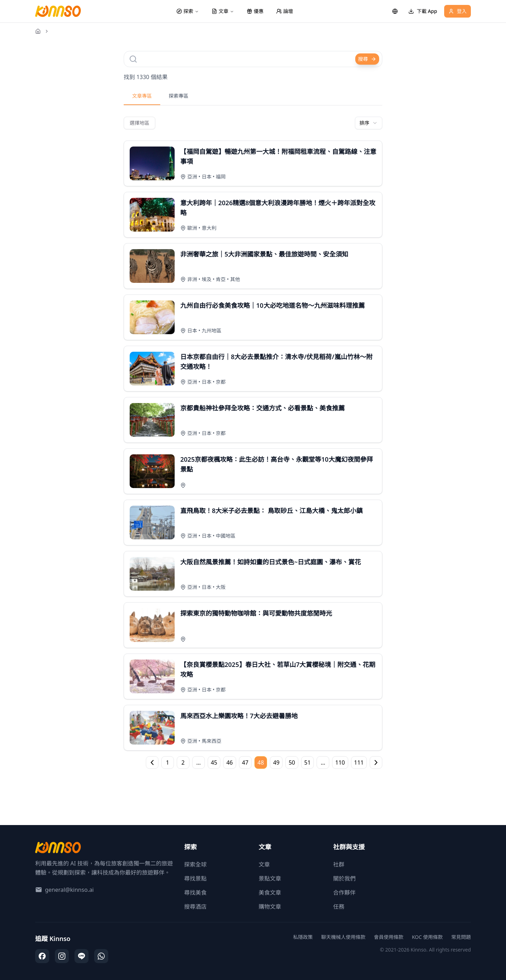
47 (245, 762)
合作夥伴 (344, 893)
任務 (339, 907)
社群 (339, 864)
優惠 (255, 11)
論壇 (285, 11)
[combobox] (369, 123)
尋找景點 (195, 878)
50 (292, 762)
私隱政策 (303, 937)
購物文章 (270, 907)
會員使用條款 (389, 937)
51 (307, 762)
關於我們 (344, 878)
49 (276, 762)
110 (340, 762)
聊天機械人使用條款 (343, 937)
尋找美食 (195, 893)
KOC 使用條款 (427, 937)
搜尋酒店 (195, 907)
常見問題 (461, 937)
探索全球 (195, 864)
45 (214, 762)
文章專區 (142, 96)
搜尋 (367, 59)
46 (229, 762)
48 (261, 762)
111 (359, 762)
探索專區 (179, 96)
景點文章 (270, 878)
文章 (264, 864)
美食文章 (270, 893)
